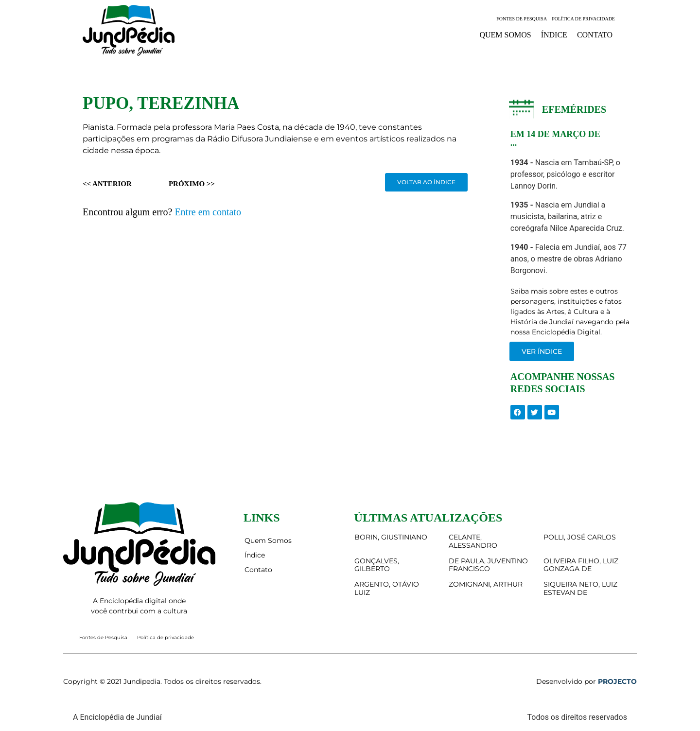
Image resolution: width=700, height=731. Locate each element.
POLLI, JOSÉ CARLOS (580, 537)
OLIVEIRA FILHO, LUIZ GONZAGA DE (581, 565)
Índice (554, 35)
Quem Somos (505, 35)
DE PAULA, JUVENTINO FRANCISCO (488, 565)
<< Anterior (107, 184)
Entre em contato (208, 212)
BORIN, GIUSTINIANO (391, 537)
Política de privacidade (583, 19)
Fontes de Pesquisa (522, 19)
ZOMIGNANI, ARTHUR (486, 584)
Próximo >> (192, 184)
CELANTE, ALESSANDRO (473, 541)
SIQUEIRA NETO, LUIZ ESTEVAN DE (580, 588)
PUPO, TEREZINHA (161, 103)
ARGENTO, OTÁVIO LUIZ (387, 588)
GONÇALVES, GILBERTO (377, 565)
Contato (595, 35)
